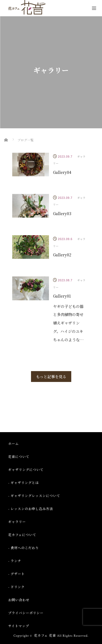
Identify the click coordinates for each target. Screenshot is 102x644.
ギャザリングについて (26, 470)
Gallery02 (62, 255)
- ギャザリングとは (24, 483)
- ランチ (15, 561)
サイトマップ (19, 626)
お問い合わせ (19, 600)
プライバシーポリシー (26, 613)
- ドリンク (16, 587)
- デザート (16, 574)
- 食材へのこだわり (24, 548)
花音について (19, 457)
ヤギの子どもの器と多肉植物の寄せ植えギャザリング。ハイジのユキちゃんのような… (68, 323)
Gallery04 (62, 172)
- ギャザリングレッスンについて (34, 496)
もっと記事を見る (51, 377)
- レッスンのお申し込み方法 (31, 509)
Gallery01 (62, 296)
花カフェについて (22, 535)
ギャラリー (17, 522)
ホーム (13, 444)
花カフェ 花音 (45, 636)
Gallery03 (62, 213)
